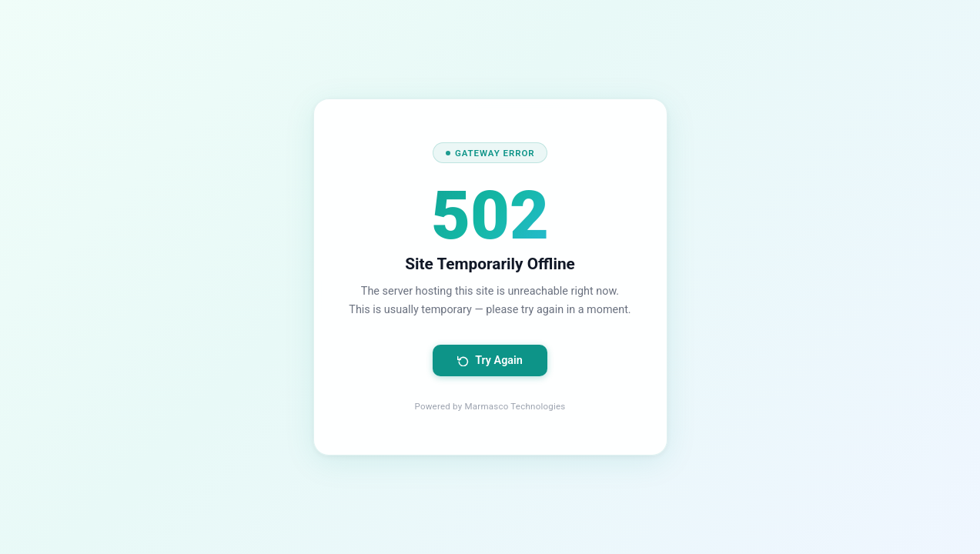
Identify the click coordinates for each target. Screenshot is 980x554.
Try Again (490, 360)
